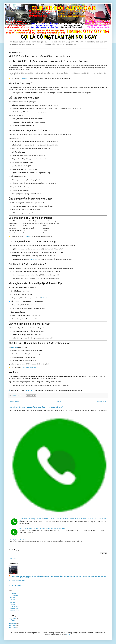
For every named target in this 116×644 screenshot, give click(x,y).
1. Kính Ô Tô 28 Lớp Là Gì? (18, 539)
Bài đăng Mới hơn (14, 401)
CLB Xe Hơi (24, 78)
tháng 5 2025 (12, 628)
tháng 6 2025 (12, 625)
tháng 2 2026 (12, 619)
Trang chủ (58, 401)
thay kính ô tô (14, 604)
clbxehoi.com (14, 596)
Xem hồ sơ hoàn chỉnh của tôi (17, 580)
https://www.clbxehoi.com (30, 367)
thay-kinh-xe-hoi (15, 611)
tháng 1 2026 (12, 621)
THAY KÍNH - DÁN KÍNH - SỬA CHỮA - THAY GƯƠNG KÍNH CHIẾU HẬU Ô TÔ (36, 407)
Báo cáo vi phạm (15, 586)
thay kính (13, 602)
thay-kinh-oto (14, 609)
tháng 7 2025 (12, 623)
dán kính (13, 598)
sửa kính (13, 600)
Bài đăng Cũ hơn (102, 401)
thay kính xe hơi (15, 607)
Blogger (68, 634)
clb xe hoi (13, 593)
